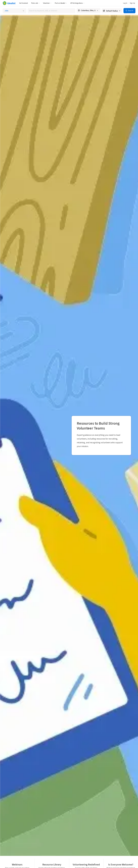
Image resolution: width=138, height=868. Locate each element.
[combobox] (51, 11)
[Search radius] (112, 11)
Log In (125, 3)
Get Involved (24, 3)
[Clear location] (97, 11)
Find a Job (35, 3)
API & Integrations (77, 3)
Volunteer (47, 3)
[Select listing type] (14, 11)
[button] (35, 3)
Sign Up (132, 3)
